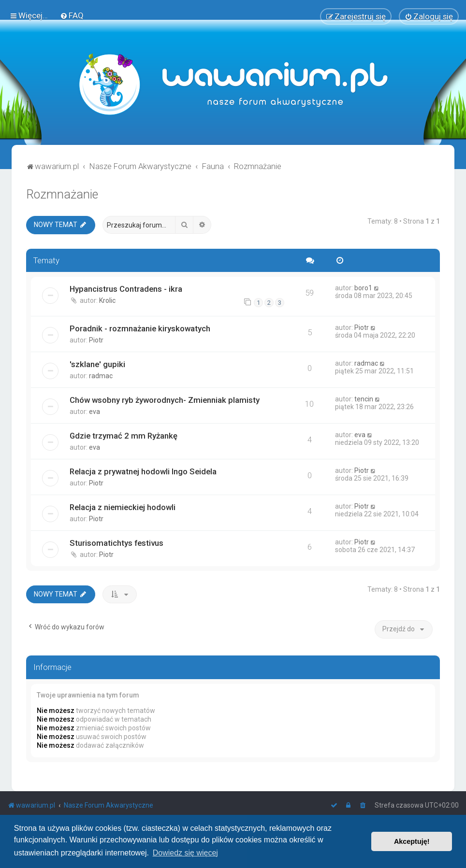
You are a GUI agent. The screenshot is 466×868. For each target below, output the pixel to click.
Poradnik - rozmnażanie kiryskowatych (140, 328)
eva (95, 411)
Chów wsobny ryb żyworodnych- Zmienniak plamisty (165, 399)
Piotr (96, 340)
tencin (364, 398)
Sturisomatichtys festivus (116, 542)
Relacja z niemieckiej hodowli (123, 507)
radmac (101, 375)
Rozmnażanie (62, 194)
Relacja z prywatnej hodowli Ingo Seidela (143, 471)
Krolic (107, 300)
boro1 (363, 288)
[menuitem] (72, 15)
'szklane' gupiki (97, 364)
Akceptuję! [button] (412, 841)
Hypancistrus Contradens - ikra (126, 289)
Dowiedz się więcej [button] (185, 853)
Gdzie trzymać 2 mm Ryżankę (124, 435)
